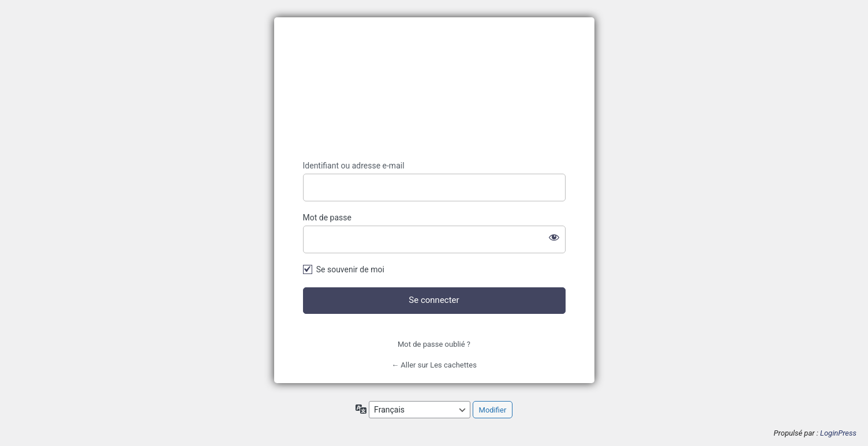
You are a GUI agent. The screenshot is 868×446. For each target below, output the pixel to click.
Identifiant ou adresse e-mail (354, 166)
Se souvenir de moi (350, 269)
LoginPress (838, 433)
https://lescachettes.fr (434, 89)
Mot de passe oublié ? (434, 344)
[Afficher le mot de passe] (554, 237)
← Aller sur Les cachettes (434, 365)
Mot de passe (327, 218)
